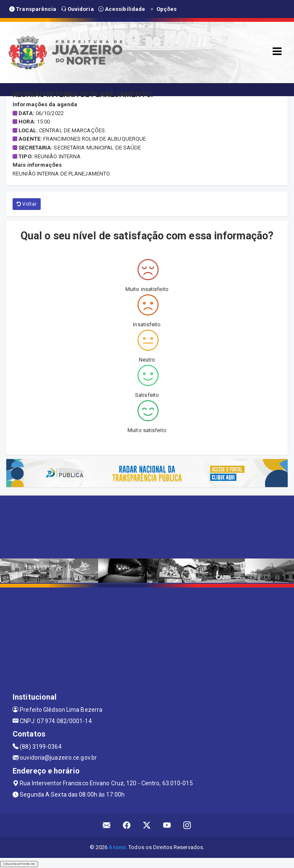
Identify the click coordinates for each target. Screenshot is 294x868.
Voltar (27, 204)
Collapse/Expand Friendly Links (19, 864)
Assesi (117, 847)
